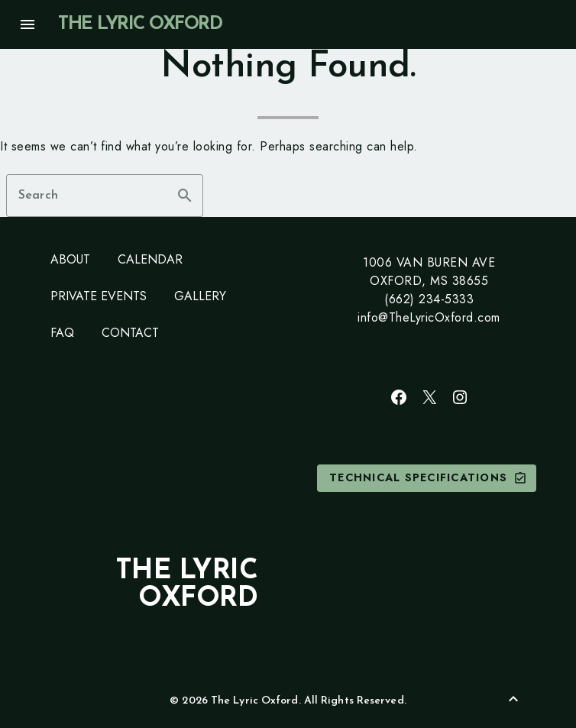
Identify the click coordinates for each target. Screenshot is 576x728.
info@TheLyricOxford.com (429, 317)
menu (28, 24)
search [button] (185, 196)
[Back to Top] (513, 699)
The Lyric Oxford (140, 24)
